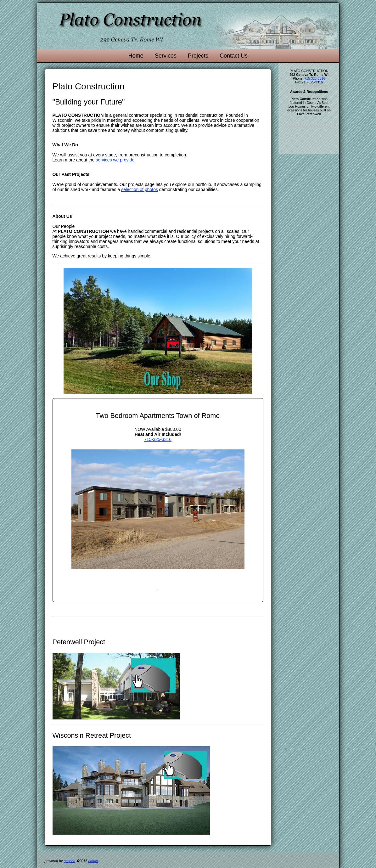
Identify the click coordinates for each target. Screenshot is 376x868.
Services (166, 56)
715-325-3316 (158, 439)
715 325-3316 (315, 78)
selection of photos (140, 189)
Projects (198, 56)
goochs (69, 861)
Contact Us (234, 56)
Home (136, 56)
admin (93, 861)
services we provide (115, 160)
